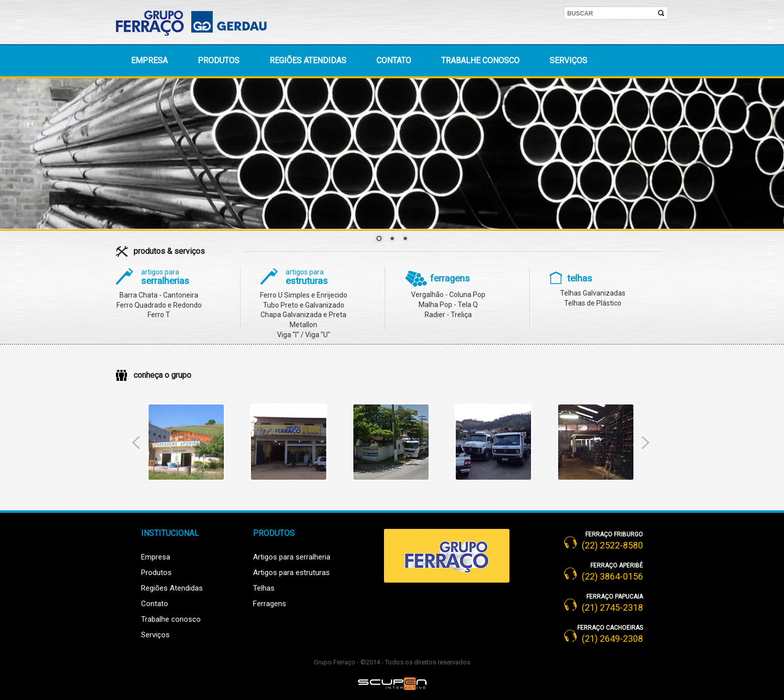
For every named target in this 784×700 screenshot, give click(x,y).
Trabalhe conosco (480, 60)
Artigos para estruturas (291, 573)
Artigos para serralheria (292, 557)
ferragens (450, 278)
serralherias (165, 277)
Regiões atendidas (308, 60)
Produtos (219, 60)
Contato (394, 60)
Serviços (568, 60)
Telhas (264, 588)
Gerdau (249, 21)
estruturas (307, 277)
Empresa (149, 60)
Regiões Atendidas (172, 588)
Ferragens (270, 604)
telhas (580, 278)
